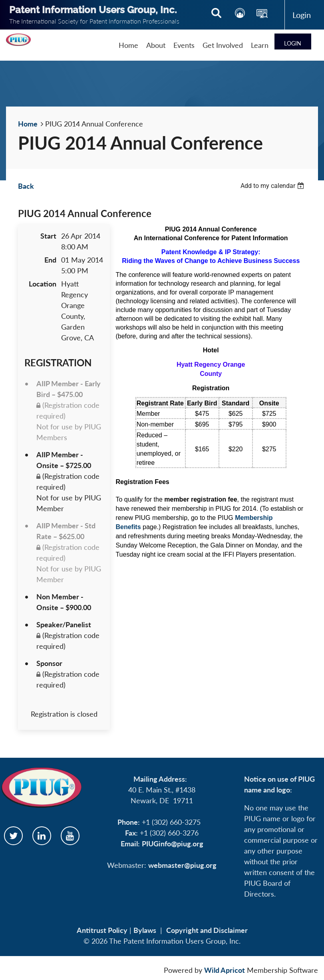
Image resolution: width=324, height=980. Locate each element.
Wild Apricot (225, 970)
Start (48, 236)
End (50, 260)
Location (43, 284)
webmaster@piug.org (182, 865)
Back (26, 186)
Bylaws (145, 930)
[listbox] (273, 186)
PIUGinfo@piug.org (173, 844)
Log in (301, 15)
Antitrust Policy (102, 930)
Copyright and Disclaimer (207, 930)
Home (28, 124)
